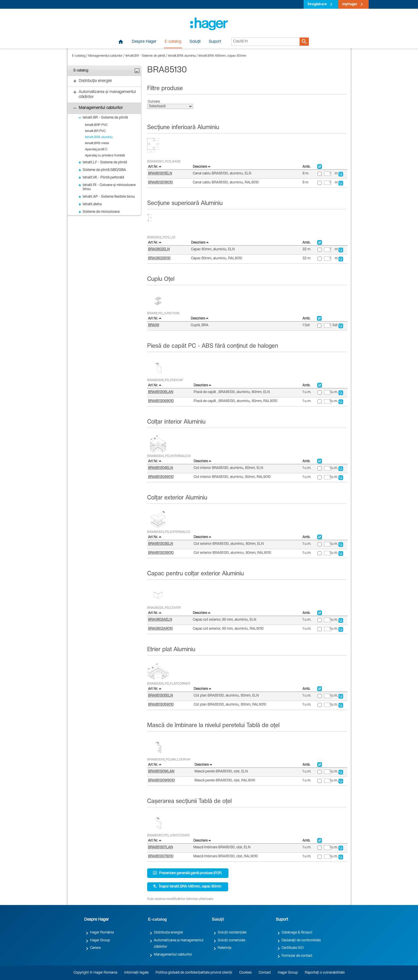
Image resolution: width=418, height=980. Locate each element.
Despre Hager (144, 42)
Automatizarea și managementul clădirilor (179, 944)
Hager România (102, 933)
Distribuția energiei (168, 933)
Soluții (195, 42)
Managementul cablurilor (105, 56)
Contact (265, 973)
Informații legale (136, 973)
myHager (350, 4)
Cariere (95, 948)
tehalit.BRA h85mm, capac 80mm (222, 56)
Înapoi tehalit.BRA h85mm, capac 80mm (187, 886)
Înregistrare (317, 4)
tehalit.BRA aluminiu (182, 56)
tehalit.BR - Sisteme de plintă (145, 56)
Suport (215, 42)
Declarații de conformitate (301, 940)
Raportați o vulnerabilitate (325, 973)
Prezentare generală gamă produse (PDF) (187, 873)
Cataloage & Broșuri (297, 933)
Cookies (245, 973)
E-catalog (173, 42)
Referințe (225, 948)
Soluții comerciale (231, 940)
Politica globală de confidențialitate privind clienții (194, 973)
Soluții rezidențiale (232, 933)
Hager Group (100, 940)
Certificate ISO (293, 948)
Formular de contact (297, 956)
